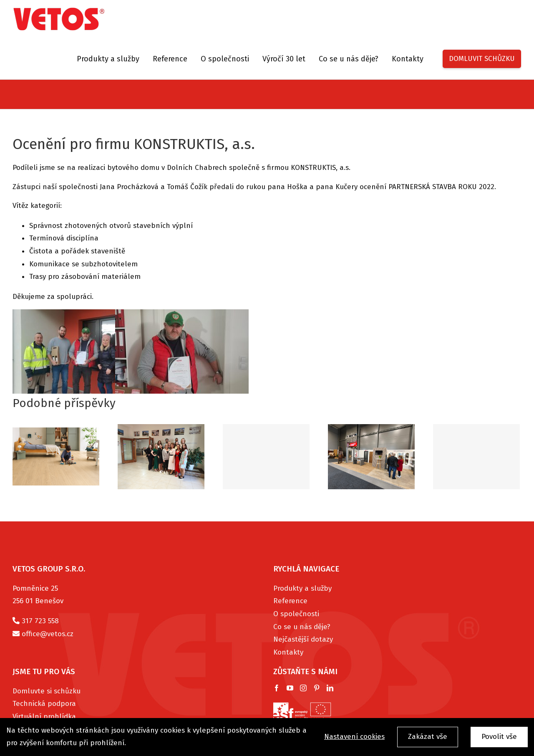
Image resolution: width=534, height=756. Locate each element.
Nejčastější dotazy (303, 639)
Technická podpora (44, 704)
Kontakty (288, 652)
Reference (290, 601)
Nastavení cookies (354, 737)
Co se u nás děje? (302, 627)
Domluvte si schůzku (47, 691)
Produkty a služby (302, 588)
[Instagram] (303, 688)
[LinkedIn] (330, 688)
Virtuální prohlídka (44, 717)
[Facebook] (277, 688)
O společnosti (296, 614)
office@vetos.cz (48, 634)
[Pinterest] (317, 688)
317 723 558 (40, 621)
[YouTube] (290, 688)
